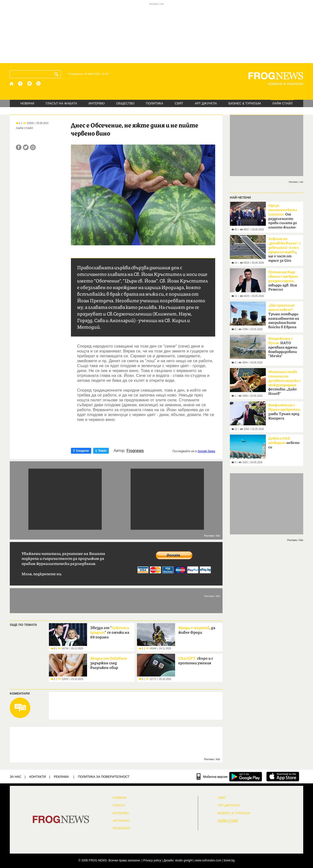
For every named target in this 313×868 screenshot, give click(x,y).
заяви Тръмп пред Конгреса (285, 412)
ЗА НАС (16, 777)
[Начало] (12, 84)
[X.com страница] (30, 84)
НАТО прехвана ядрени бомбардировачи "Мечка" (283, 347)
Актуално (121, 821)
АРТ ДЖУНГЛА (206, 103)
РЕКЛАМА (61, 777)
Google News (206, 451)
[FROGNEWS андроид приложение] (246, 777)
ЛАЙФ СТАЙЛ (282, 103)
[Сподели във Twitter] (26, 147)
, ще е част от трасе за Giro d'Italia (285, 251)
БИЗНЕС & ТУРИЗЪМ (245, 103)
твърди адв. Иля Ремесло (283, 281)
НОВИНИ (27, 103)
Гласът (119, 805)
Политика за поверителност (104, 777)
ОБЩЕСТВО (125, 103)
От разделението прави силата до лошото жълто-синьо (283, 218)
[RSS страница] (39, 84)
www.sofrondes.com (208, 860)
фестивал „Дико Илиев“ (284, 383)
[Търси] (57, 74)
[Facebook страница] (21, 84)
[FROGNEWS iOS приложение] (283, 777)
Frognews (135, 451)
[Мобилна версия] (212, 777)
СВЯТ (179, 103)
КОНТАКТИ (38, 777)
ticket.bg (229, 860)
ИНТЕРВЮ (97, 103)
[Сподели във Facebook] (19, 147)
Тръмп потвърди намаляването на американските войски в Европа (284, 316)
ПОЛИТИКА (155, 103)
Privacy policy (152, 860)
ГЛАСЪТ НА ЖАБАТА (61, 103)
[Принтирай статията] (33, 147)
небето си (284, 443)
